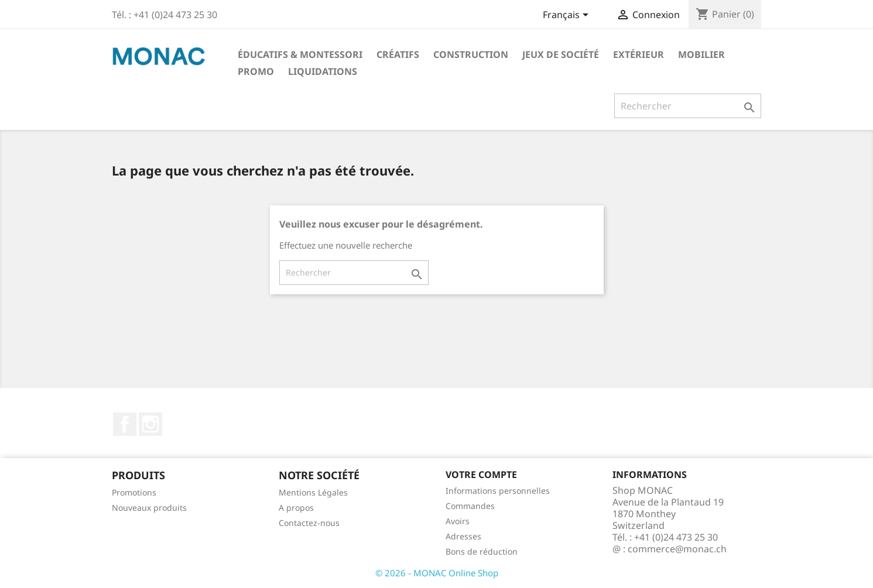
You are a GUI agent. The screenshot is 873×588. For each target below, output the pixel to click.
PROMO (256, 71)
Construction (471, 54)
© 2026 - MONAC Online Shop (437, 573)
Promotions (134, 492)
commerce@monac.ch (677, 549)
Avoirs (458, 521)
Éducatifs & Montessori (300, 54)
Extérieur (639, 54)
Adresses (463, 536)
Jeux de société (561, 54)
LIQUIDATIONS (323, 71)
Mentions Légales (313, 492)
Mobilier (701, 54)
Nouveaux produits (149, 508)
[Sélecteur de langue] (568, 16)
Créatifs (398, 54)
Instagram (150, 424)
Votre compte (481, 474)
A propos (296, 508)
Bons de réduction (482, 551)
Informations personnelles (498, 491)
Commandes (470, 506)
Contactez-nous (309, 523)
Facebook (125, 424)
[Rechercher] (688, 106)
